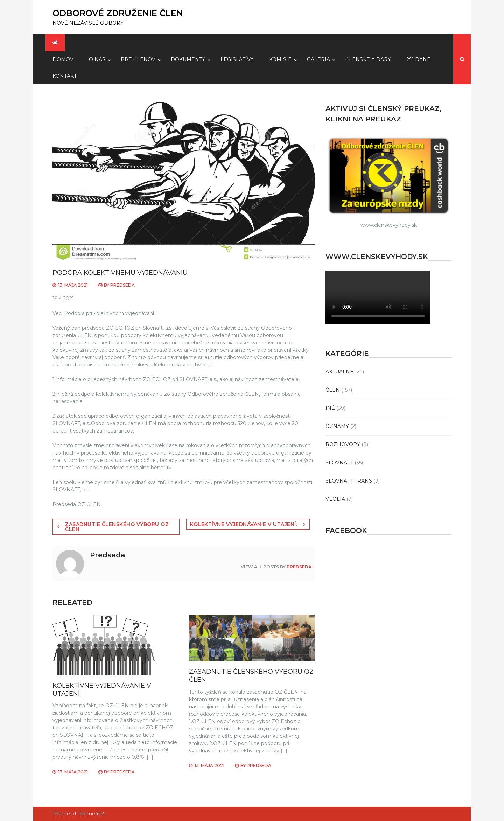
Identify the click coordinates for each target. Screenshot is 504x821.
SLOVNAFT (339, 463)
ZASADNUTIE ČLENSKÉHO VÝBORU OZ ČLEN (117, 527)
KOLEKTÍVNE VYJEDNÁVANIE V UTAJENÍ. (244, 524)
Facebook (346, 531)
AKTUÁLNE (339, 372)
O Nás (97, 59)
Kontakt (65, 76)
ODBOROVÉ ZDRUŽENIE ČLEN (118, 13)
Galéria (318, 59)
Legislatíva (237, 59)
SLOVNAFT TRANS (349, 481)
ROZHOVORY (343, 444)
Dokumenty (188, 59)
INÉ (330, 408)
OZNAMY (337, 426)
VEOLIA (335, 499)
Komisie (280, 59)
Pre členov (138, 59)
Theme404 (91, 814)
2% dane (418, 59)
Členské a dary (368, 59)
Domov (63, 59)
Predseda (122, 285)
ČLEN (333, 390)
